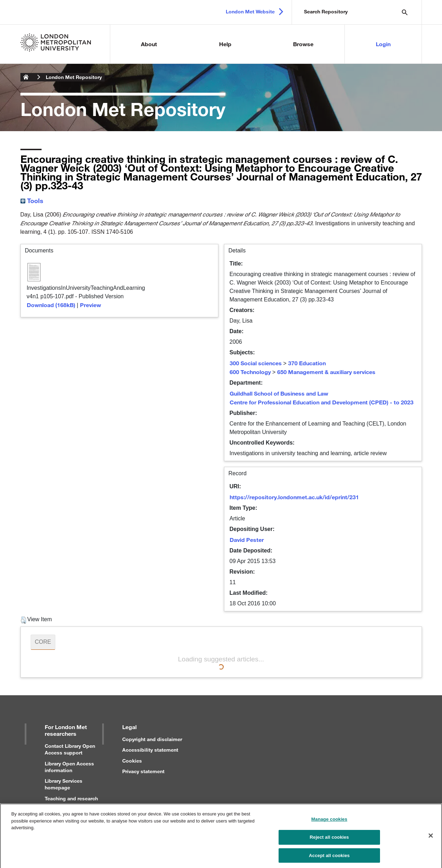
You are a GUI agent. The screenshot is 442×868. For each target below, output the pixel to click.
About (149, 44)
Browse (303, 44)
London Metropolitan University (26, 77)
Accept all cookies (329, 857)
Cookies (132, 761)
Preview (91, 305)
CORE (43, 642)
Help (225, 44)
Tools (32, 201)
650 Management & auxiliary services (326, 372)
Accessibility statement (150, 750)
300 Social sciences (256, 363)
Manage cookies (329, 821)
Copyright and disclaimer (152, 739)
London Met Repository (74, 77)
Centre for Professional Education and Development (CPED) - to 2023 (322, 402)
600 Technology (250, 372)
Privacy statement (143, 771)
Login (383, 44)
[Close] (431, 838)
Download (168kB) (51, 305)
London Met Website (250, 11)
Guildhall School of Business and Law (279, 393)
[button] (23, 620)
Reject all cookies (329, 839)
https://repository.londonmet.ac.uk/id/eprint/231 (294, 497)
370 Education (307, 363)
